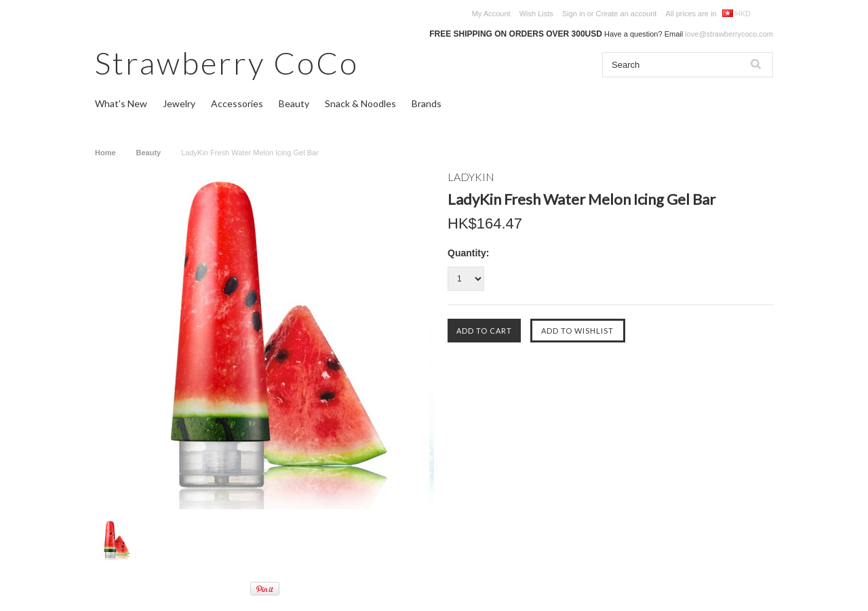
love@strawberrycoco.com (729, 34)
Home (105, 153)
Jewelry (179, 103)
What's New (121, 103)
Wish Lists (536, 14)
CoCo (227, 63)
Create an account (626, 14)
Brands (427, 103)
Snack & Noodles (360, 103)
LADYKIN (471, 177)
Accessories (237, 103)
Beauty (294, 103)
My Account (491, 14)
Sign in (574, 14)
